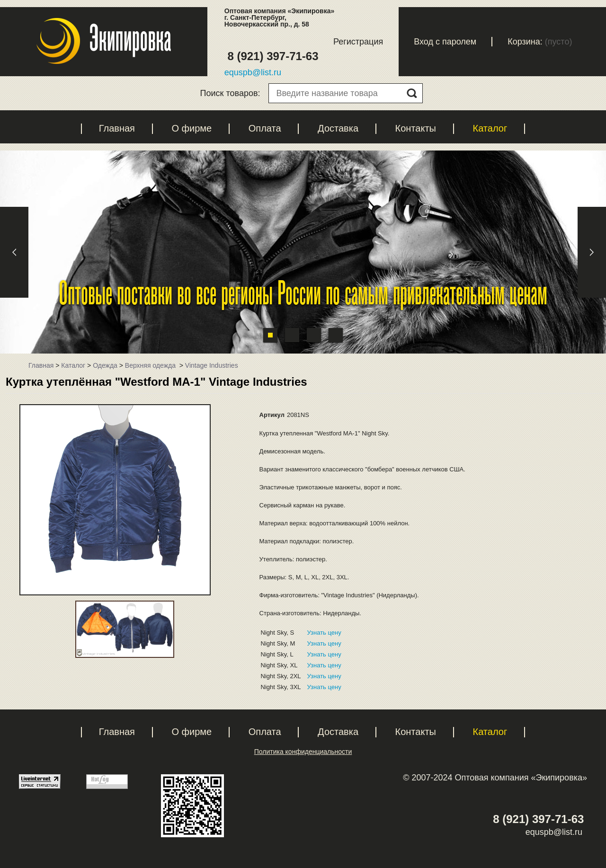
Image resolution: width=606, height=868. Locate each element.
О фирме (192, 128)
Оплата (265, 128)
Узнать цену (324, 633)
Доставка (338, 128)
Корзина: (525, 42)
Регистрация (358, 42)
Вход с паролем (445, 42)
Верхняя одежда (151, 365)
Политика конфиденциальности (303, 752)
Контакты (416, 128)
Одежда (105, 365)
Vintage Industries (212, 365)
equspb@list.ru (253, 72)
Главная (117, 128)
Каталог (490, 128)
